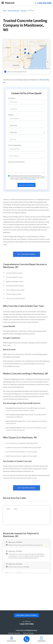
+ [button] (48, 63)
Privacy (34, 179)
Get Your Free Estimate (27, 254)
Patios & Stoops (28, 633)
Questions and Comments (16, 162)
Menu (3, 3)
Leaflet (25, 69)
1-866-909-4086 (43, 3)
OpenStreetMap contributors (43, 69)
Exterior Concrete (14, 633)
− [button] (48, 65)
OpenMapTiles (32, 69)
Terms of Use (28, 179)
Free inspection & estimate (26, 615)
